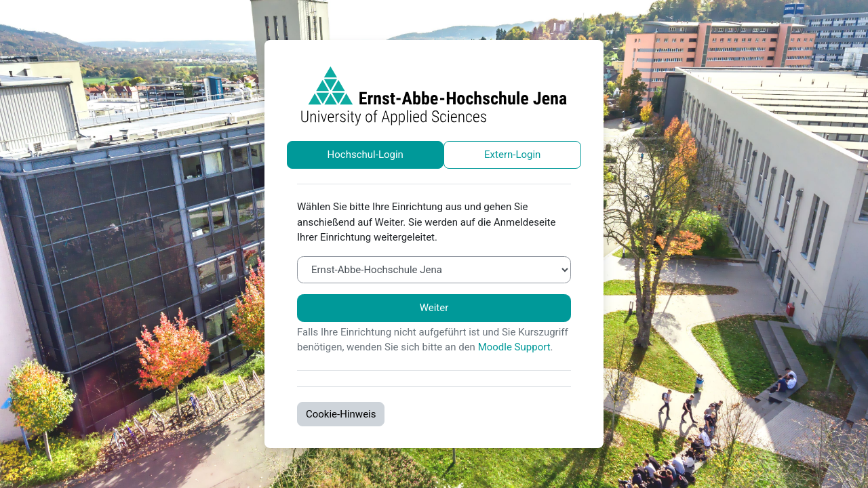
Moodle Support (514, 347)
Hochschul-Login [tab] (366, 155)
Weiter (434, 308)
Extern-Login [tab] (512, 155)
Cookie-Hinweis (341, 414)
